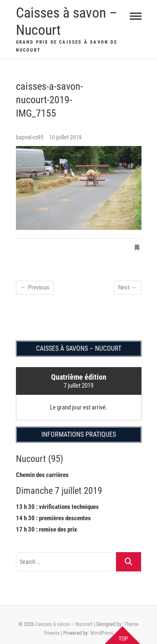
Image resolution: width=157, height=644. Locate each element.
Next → (127, 287)
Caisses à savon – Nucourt (67, 21)
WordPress (102, 633)
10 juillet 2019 (65, 137)
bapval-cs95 (30, 137)
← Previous (35, 287)
